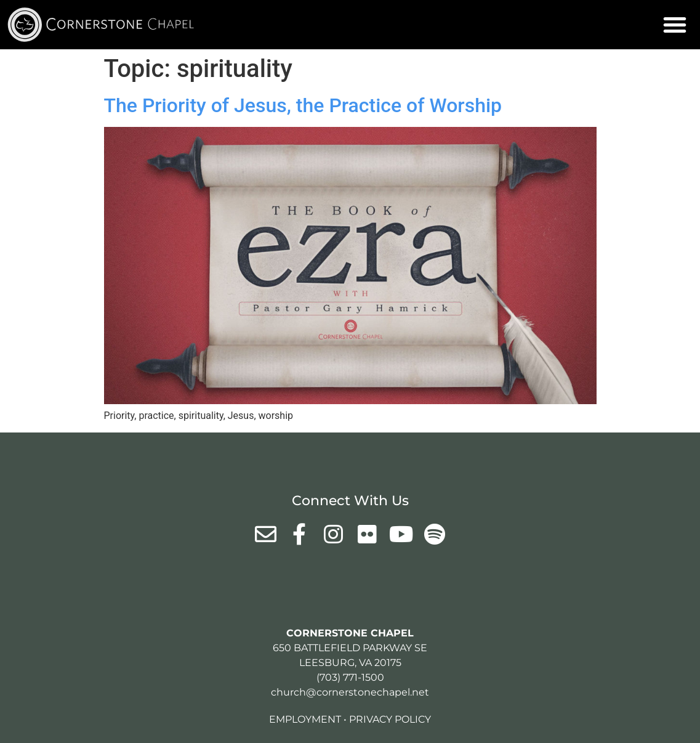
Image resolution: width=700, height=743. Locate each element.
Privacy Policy (390, 719)
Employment (305, 719)
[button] (675, 25)
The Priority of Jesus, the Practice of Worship (303, 105)
